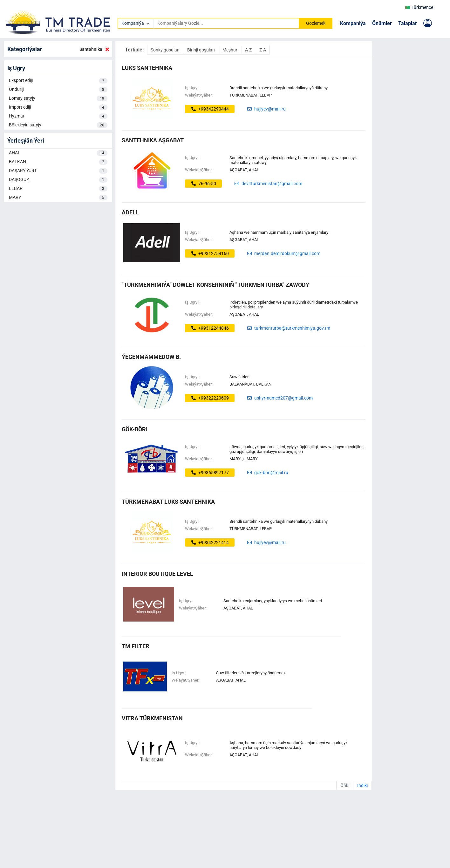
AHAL (58, 153)
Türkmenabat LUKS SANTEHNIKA (168, 502)
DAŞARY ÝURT (58, 171)
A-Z (249, 50)
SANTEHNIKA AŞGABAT (153, 140)
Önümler (382, 23)
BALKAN (58, 162)
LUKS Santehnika (147, 68)
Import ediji (58, 107)
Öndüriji (58, 90)
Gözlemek (316, 23)
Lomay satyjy (58, 98)
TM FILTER (136, 646)
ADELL (130, 212)
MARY (58, 198)
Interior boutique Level (157, 574)
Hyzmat (58, 116)
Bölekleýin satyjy (58, 125)
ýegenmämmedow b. (151, 357)
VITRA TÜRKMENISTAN (152, 718)
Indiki (362, 785)
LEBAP (58, 189)
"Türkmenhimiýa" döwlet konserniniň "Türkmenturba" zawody (215, 285)
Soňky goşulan (166, 50)
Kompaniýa (353, 23)
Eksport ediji (58, 81)
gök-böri (135, 429)
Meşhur (230, 50)
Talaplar (408, 23)
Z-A (263, 50)
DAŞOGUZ (58, 180)
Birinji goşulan (201, 50)
